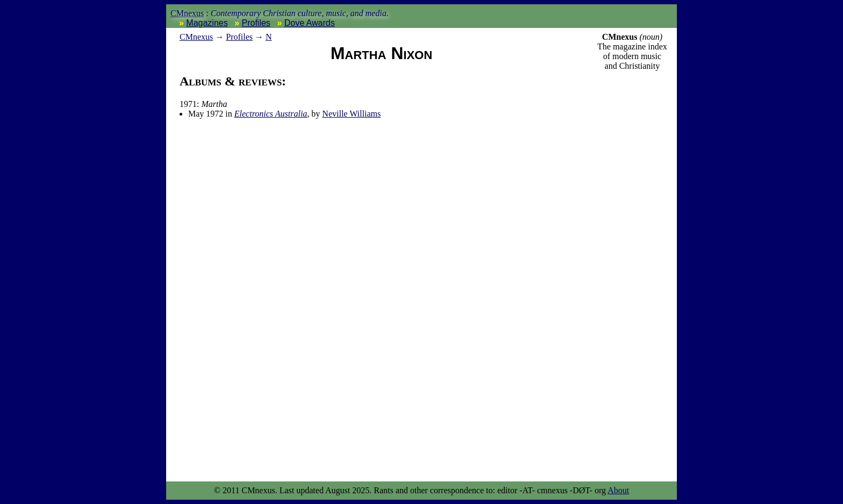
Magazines (207, 23)
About (618, 490)
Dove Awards (310, 23)
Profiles (256, 23)
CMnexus (187, 13)
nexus (196, 37)
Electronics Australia (271, 114)
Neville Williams (351, 114)
